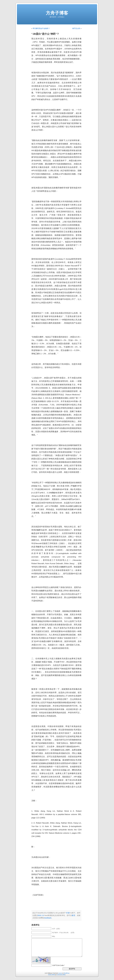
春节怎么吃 (76, 28)
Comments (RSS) (61, 975)
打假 (68, 913)
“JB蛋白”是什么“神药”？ (45, 34)
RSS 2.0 (41, 915)
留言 (74, 915)
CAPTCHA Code (58, 965)
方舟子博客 (57, 13)
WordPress (67, 973)
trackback (48, 918)
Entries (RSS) (52, 975)
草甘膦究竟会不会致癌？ (41, 28)
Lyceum (60, 973)
